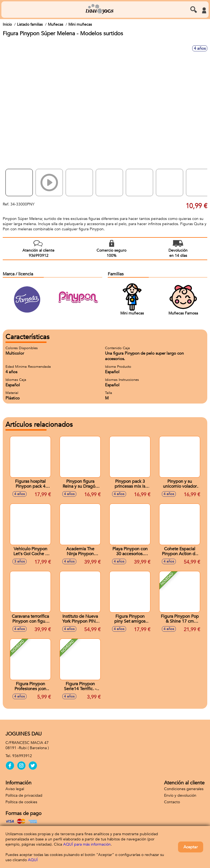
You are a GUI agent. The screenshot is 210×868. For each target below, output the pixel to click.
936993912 (22, 756)
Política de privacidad (24, 795)
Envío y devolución (180, 795)
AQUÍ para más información (87, 844)
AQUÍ (33, 860)
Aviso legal (15, 789)
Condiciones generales (184, 789)
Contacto (172, 802)
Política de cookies (21, 802)
